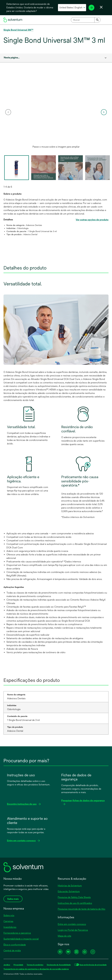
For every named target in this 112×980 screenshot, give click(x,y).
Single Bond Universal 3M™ (18, 30)
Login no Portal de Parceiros (73, 930)
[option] (56, 112)
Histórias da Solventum (70, 886)
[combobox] (86, 20)
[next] (104, 112)
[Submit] (97, 20)
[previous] (8, 112)
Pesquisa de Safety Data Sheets (74, 897)
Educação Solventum (69, 891)
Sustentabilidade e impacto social (21, 939)
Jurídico (7, 965)
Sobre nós (9, 915)
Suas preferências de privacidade (93, 965)
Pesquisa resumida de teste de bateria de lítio (82, 909)
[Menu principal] (106, 20)
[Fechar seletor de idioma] (101, 7)
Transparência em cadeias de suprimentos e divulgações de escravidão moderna (36, 969)
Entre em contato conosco (72, 924)
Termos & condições (35, 965)
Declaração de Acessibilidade (59, 965)
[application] (56, 109)
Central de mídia (12, 951)
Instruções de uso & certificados (75, 903)
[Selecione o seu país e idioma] (72, 8)
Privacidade (18, 965)
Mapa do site (64, 936)
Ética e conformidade (15, 945)
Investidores (10, 927)
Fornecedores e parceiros (17, 933)
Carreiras (8, 921)
